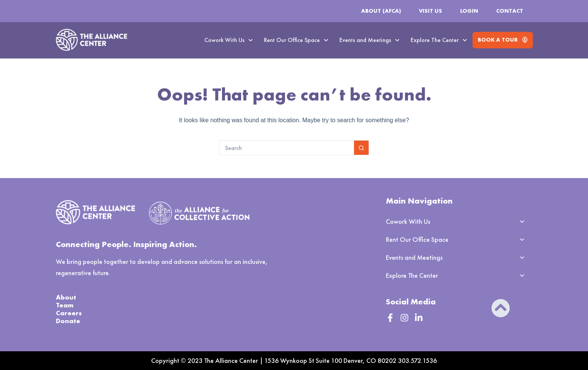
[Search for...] (286, 148)
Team (65, 305)
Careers (69, 313)
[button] (229, 40)
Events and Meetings (369, 40)
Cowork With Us (229, 40)
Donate (68, 321)
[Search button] (361, 148)
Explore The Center (439, 40)
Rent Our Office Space (296, 40)
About (66, 297)
